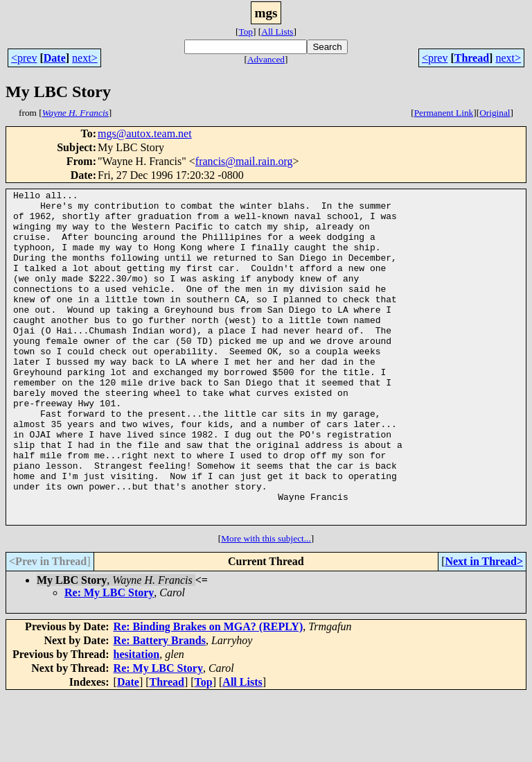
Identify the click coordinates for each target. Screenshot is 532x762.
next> (85, 58)
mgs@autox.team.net (145, 133)
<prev (24, 58)
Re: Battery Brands (160, 707)
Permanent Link (444, 113)
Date (55, 58)
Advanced (266, 59)
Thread (472, 58)
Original (495, 113)
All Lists (277, 32)
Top (246, 32)
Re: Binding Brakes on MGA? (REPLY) (209, 693)
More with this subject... (266, 605)
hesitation (137, 721)
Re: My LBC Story (109, 659)
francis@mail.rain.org (244, 161)
